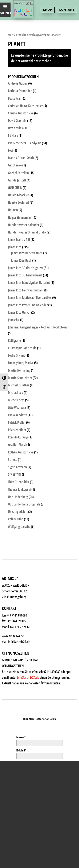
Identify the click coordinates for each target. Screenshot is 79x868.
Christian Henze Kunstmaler (25, 106)
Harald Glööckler (18, 195)
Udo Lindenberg (18, 497)
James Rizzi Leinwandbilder (25, 290)
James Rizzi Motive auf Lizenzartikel (30, 298)
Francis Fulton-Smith (21, 158)
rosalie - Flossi (17, 445)
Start (11, 35)
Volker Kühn (16, 519)
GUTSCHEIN (15, 188)
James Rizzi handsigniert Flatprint (29, 283)
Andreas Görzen (18, 83)
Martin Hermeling (19, 370)
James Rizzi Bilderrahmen (27, 253)
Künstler (19, 759)
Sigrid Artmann (17, 467)
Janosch (13, 320)
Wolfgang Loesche (19, 527)
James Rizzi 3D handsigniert (25, 275)
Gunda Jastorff (17, 180)
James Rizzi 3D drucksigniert (25, 268)
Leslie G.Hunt (16, 355)
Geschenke (22, 769)
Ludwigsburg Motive (21, 363)
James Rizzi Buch (21, 260)
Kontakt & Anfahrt (30, 821)
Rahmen (19, 780)
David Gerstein (17, 121)
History (18, 811)
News (16, 800)
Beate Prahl (15, 98)
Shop (48, 10)
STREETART (15, 474)
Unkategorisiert (18, 512)
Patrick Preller (17, 422)
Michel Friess (16, 400)
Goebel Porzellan (18, 173)
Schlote (13, 460)
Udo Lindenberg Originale (24, 504)
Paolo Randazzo (17, 415)
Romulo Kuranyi (18, 437)
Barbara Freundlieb (20, 91)
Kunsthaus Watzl (29, 728)
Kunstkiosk (22, 749)
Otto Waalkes (16, 408)
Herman (13, 210)
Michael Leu (16, 393)
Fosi (10, 150)
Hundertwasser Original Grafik (27, 232)
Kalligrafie (14, 341)
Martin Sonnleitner (20, 378)
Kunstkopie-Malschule (22, 348)
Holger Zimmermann (21, 217)
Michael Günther (19, 385)
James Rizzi (15, 247)
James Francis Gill (19, 240)
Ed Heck (13, 136)
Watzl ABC (21, 790)
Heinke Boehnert (19, 202)
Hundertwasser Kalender (24, 225)
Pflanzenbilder (17, 430)
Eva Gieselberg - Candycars (25, 143)
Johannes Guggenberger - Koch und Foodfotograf (38, 327)
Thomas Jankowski (19, 489)
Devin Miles (15, 128)
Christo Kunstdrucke (21, 113)
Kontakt (67, 10)
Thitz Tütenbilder (19, 482)
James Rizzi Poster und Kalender (28, 305)
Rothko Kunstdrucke (21, 452)
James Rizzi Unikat (19, 312)
